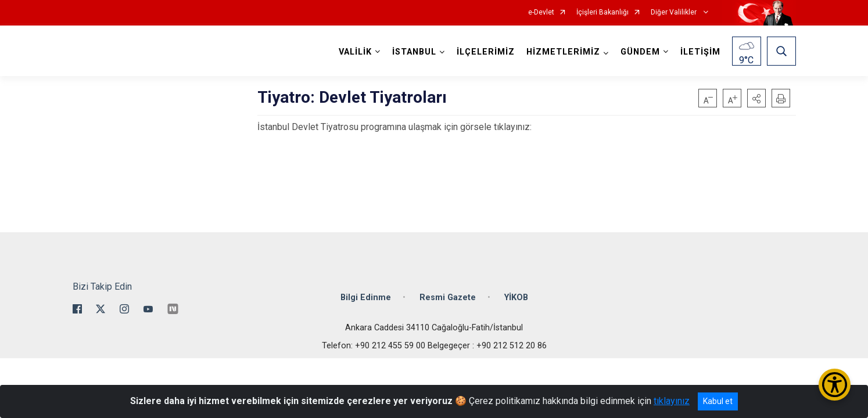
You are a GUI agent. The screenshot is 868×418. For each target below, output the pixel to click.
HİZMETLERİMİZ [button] (563, 52)
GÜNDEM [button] (640, 52)
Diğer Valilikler (675, 12)
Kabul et (718, 401)
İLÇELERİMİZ (486, 52)
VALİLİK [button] (355, 52)
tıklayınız (672, 401)
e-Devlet (541, 12)
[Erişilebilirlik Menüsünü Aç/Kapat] (835, 385)
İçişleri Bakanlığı (602, 12)
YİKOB (516, 298)
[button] (756, 98)
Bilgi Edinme (366, 298)
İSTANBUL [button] (414, 52)
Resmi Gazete (448, 298)
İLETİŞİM (700, 52)
